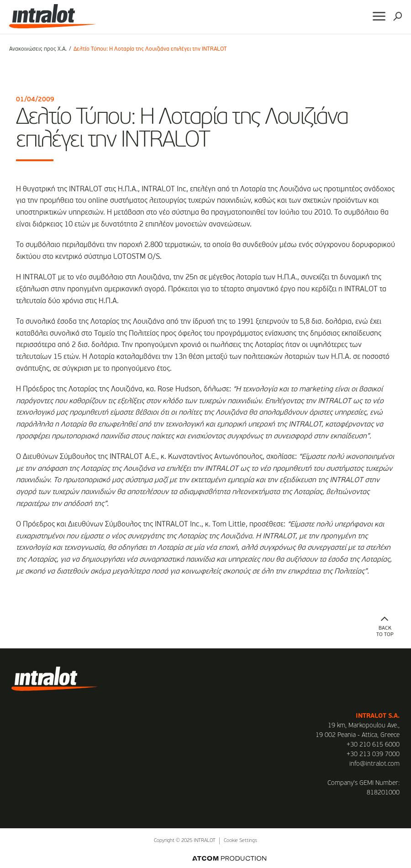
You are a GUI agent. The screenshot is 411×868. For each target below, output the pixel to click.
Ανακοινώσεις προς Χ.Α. (38, 49)
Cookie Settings (240, 841)
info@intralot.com (374, 764)
